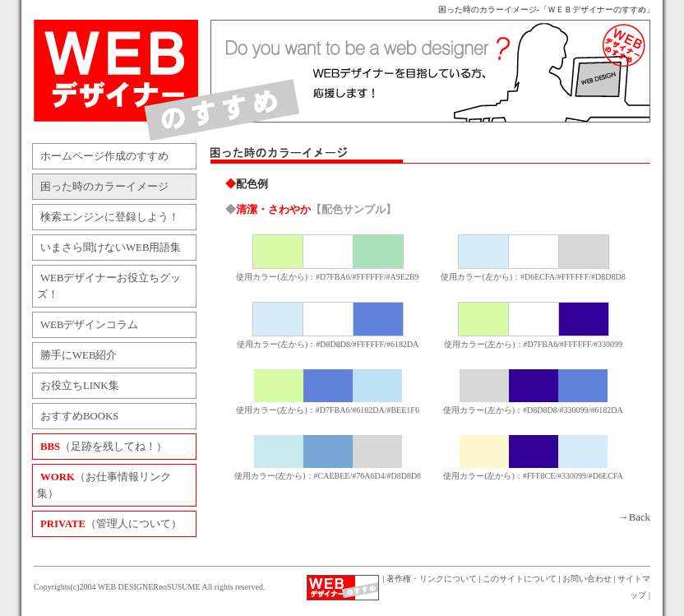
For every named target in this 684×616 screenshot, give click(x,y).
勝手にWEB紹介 (79, 355)
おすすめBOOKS (79, 416)
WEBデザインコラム (89, 325)
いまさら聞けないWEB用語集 (111, 248)
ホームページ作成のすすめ (104, 156)
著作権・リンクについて (432, 579)
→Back (634, 517)
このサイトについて (520, 579)
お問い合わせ (587, 579)
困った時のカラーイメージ (104, 187)
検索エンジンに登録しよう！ (110, 217)
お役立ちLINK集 (80, 386)
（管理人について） (111, 524)
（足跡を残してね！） (104, 447)
